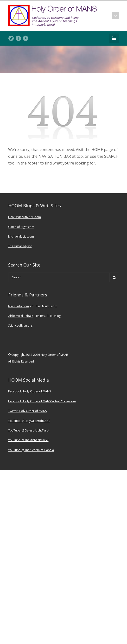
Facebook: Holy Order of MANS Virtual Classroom (42, 401)
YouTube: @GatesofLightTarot (29, 430)
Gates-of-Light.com (21, 227)
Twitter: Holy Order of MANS (27, 411)
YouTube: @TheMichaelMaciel (28, 440)
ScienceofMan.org (20, 325)
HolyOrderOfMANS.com (25, 217)
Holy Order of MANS (37, 391)
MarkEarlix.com (19, 306)
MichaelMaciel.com (21, 236)
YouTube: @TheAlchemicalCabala (31, 450)
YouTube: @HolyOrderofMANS (29, 421)
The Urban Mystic (20, 246)
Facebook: (16, 391)
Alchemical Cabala (21, 316)
